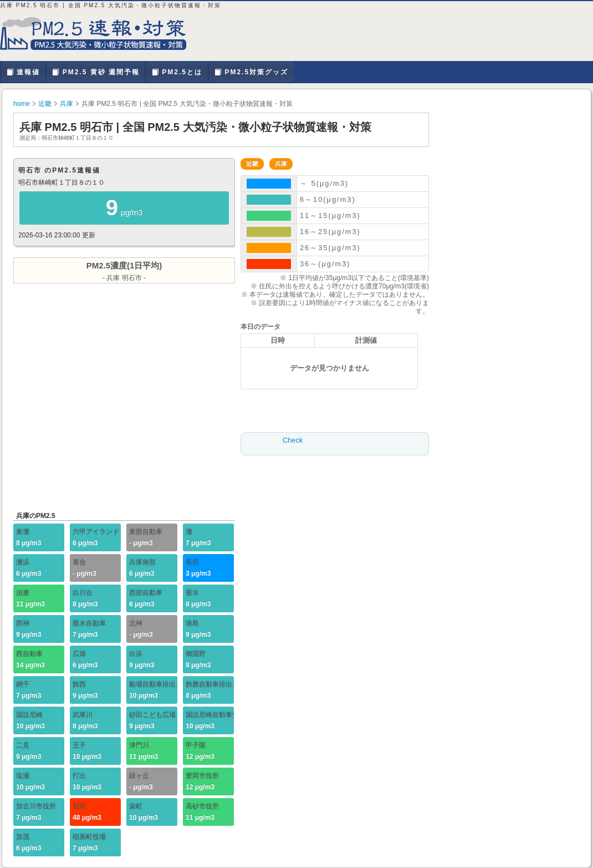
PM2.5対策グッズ (251, 72)
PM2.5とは (177, 72)
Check (293, 440)
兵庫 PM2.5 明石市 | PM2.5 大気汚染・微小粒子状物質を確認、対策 (100, 33)
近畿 (45, 104)
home (22, 104)
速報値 (23, 72)
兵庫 (67, 104)
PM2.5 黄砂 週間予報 (96, 72)
